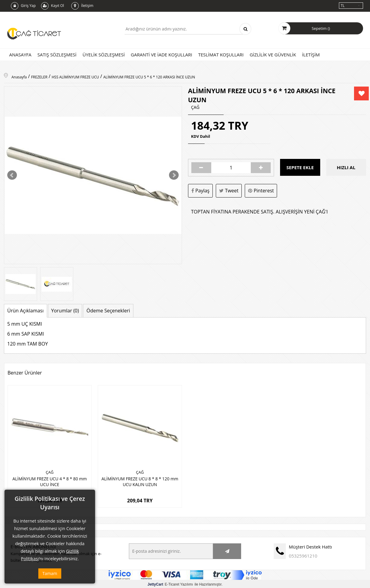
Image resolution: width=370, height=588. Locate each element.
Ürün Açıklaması (26, 311)
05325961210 (303, 555)
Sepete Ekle (300, 168)
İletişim (82, 6)
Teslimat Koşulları (221, 55)
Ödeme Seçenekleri (108, 311)
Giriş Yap (23, 6)
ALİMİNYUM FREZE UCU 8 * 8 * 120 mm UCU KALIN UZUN (140, 481)
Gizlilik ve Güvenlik (273, 55)
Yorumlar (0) (65, 311)
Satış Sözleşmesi (57, 55)
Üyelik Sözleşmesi (104, 55)
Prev (12, 175)
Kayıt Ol (53, 6)
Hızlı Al (346, 168)
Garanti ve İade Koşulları (161, 55)
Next (174, 175)
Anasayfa (21, 55)
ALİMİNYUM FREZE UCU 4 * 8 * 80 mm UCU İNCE (50, 481)
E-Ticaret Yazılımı (170, 583)
